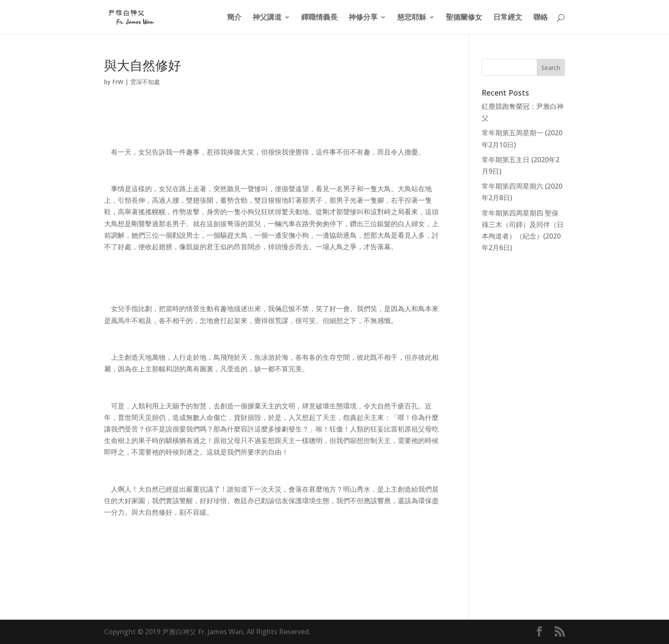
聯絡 (541, 18)
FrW (118, 82)
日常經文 (508, 18)
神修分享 (363, 18)
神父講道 (267, 18)
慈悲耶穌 (412, 18)
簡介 (234, 18)
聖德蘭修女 (464, 18)
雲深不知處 (145, 82)
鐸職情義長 (319, 18)
